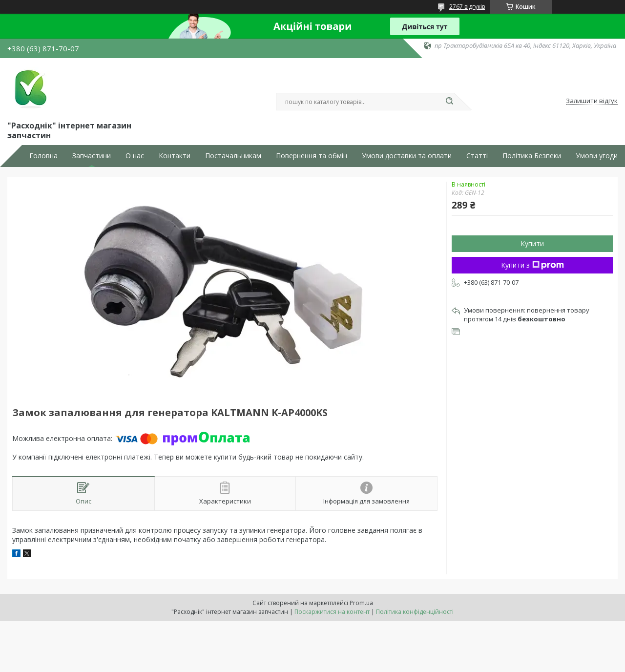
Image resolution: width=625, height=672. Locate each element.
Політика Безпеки (532, 156)
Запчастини (92, 156)
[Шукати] (449, 102)
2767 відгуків (467, 7)
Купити (532, 243)
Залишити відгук (592, 101)
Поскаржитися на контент (332, 612)
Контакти (175, 156)
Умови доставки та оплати (407, 156)
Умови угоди (597, 156)
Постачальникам (233, 156)
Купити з (532, 265)
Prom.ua (361, 603)
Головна (43, 156)
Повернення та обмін (312, 156)
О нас (135, 156)
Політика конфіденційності (415, 612)
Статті (477, 156)
